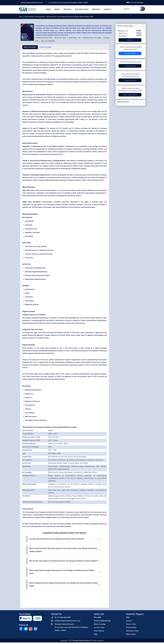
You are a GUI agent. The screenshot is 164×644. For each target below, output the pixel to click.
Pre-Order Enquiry (130, 66)
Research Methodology (102, 621)
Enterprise (123, 36)
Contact (108, 9)
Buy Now (130, 40)
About (57, 9)
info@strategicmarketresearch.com (68, 621)
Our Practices (82, 9)
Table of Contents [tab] (46, 47)
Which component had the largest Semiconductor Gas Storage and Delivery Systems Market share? (63, 584)
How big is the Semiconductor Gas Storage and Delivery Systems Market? (57, 539)
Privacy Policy (131, 627)
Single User (124, 31)
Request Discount (130, 80)
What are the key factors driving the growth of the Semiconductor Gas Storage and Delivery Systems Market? (63, 550)
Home (48, 9)
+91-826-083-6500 (64, 617)
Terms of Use (131, 624)
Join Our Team (99, 627)
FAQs (128, 617)
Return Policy (131, 634)
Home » (22, 17)
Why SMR (97, 617)
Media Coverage (100, 624)
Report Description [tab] (30, 47)
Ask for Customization (130, 95)
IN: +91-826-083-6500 (135, 3)
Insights (96, 9)
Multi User (123, 33)
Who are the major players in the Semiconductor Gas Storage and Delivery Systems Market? (63, 561)
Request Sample (130, 53)
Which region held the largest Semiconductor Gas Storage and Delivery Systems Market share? (62, 572)
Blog (96, 634)
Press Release (99, 631)
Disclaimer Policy (132, 631)
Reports (68, 9)
